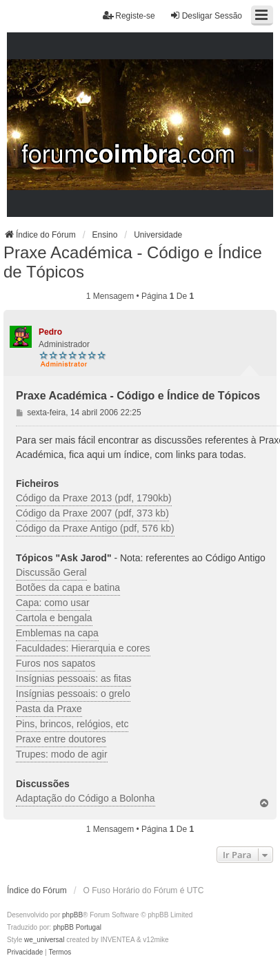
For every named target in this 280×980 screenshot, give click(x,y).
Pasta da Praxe (49, 709)
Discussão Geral (51, 572)
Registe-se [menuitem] (129, 15)
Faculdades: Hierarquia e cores (83, 648)
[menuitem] (25, 952)
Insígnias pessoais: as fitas (73, 678)
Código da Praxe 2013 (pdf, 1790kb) (94, 498)
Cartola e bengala (54, 618)
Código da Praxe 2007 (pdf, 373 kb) (92, 513)
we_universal (44, 940)
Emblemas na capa (57, 633)
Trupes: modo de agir (62, 754)
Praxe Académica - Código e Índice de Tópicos (133, 262)
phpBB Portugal (77, 927)
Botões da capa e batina (68, 587)
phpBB (72, 915)
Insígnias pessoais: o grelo (73, 694)
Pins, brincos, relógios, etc (72, 724)
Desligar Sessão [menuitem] (206, 15)
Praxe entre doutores (61, 739)
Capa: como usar (53, 603)
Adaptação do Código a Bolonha (86, 798)
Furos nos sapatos (56, 663)
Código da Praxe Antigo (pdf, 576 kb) (95, 528)
